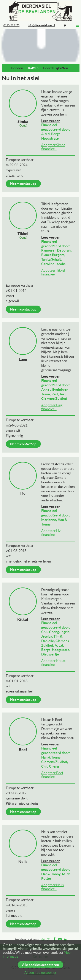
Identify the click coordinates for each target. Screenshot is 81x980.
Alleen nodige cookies (40, 972)
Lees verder (51, 121)
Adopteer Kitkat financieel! (53, 663)
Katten (33, 68)
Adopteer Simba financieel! (53, 147)
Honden (17, 68)
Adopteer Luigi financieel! (52, 407)
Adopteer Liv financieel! (51, 533)
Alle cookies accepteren (40, 965)
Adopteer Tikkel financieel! (53, 272)
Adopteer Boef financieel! (52, 775)
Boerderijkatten (56, 68)
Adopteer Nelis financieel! (52, 887)
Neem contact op (23, 184)
